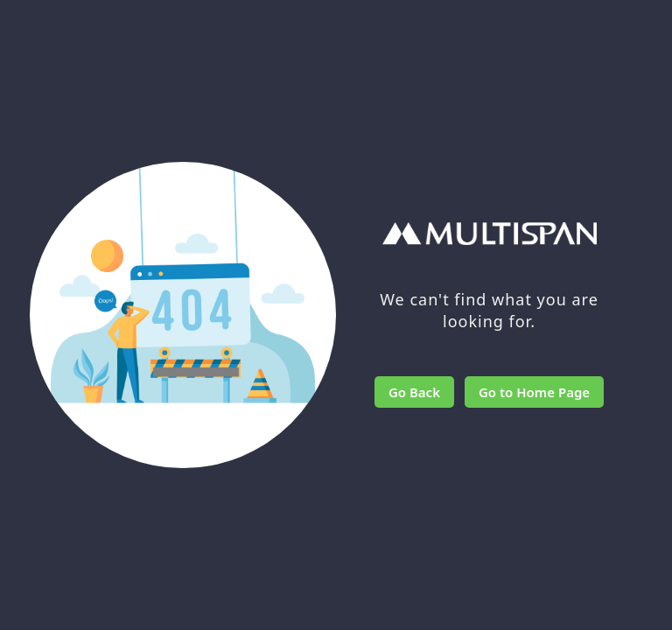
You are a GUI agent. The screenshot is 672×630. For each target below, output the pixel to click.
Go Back (414, 392)
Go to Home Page (534, 392)
